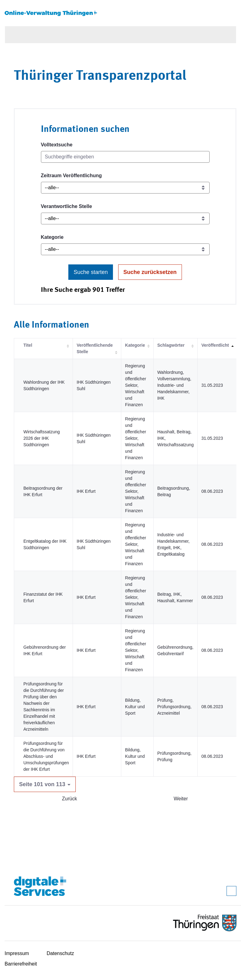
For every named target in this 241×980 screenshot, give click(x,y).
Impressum (17, 953)
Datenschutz (60, 953)
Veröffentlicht (215, 345)
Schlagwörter (171, 345)
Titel (28, 345)
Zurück (69, 799)
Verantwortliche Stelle (66, 206)
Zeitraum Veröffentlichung (71, 176)
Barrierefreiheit (21, 964)
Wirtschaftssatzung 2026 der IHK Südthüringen (42, 438)
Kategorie (52, 237)
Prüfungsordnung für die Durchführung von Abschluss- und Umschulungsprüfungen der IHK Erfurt (46, 756)
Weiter (181, 799)
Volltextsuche (57, 145)
